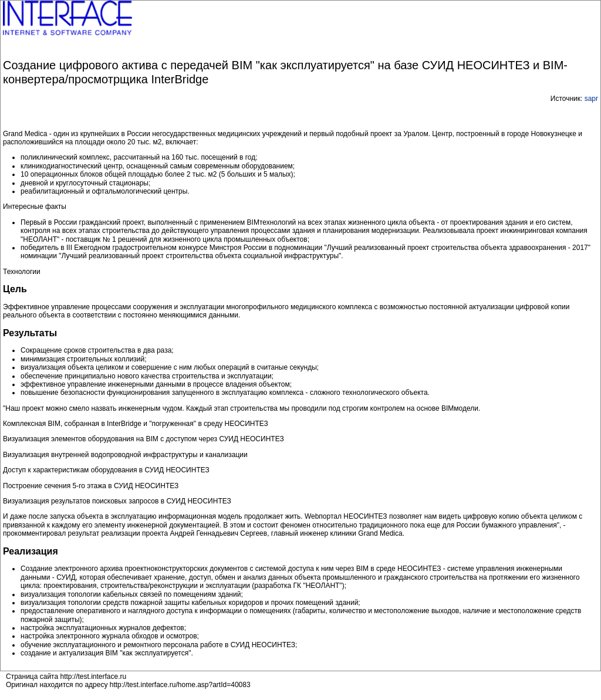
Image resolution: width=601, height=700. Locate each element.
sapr (591, 99)
